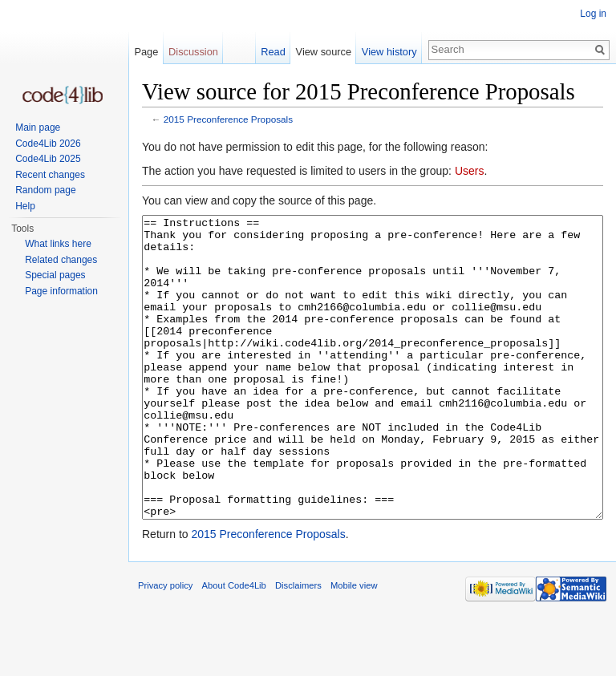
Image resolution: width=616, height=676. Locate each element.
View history (389, 52)
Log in (593, 14)
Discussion (193, 52)
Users (470, 171)
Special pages (55, 275)
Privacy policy (165, 646)
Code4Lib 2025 (48, 159)
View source (324, 52)
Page (146, 52)
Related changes (61, 260)
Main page (38, 128)
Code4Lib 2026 (48, 144)
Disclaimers (298, 646)
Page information (61, 291)
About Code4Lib (234, 646)
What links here (58, 244)
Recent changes (50, 175)
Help (25, 206)
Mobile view (354, 646)
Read (273, 52)
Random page (45, 190)
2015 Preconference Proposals (228, 119)
